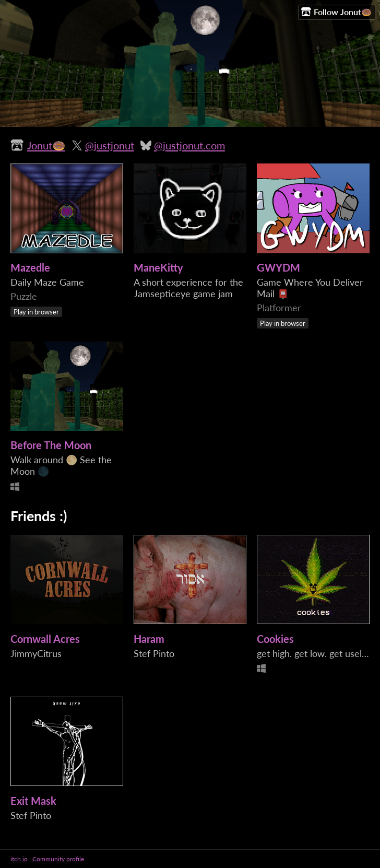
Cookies (275, 639)
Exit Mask (33, 801)
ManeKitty (158, 267)
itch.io (19, 859)
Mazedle (30, 267)
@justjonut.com (189, 145)
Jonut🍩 (46, 145)
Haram (149, 639)
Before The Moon (51, 445)
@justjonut (110, 145)
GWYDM (278, 267)
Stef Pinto (154, 653)
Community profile (58, 859)
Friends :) (39, 516)
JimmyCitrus (36, 653)
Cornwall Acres (45, 639)
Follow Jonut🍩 (336, 12)
